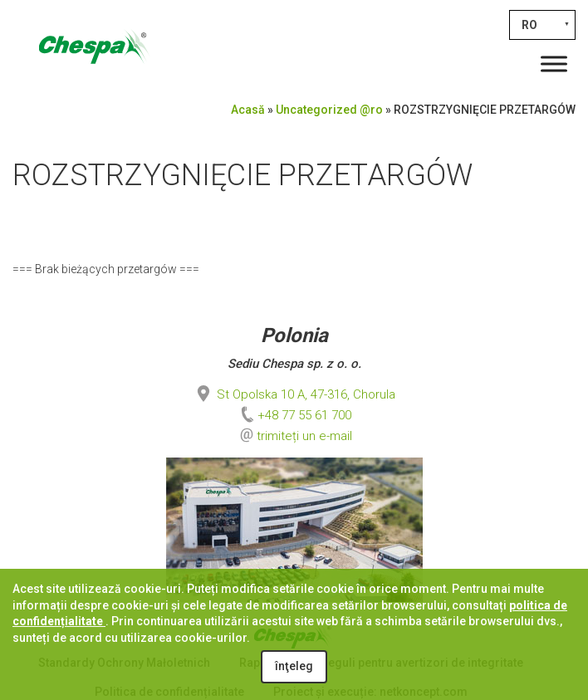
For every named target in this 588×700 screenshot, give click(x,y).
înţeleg (294, 666)
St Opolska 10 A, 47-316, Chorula (294, 394)
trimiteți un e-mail (304, 436)
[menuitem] (542, 25)
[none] (542, 25)
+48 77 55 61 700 (294, 415)
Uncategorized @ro (329, 110)
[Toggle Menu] (554, 64)
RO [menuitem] (529, 25)
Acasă (248, 110)
